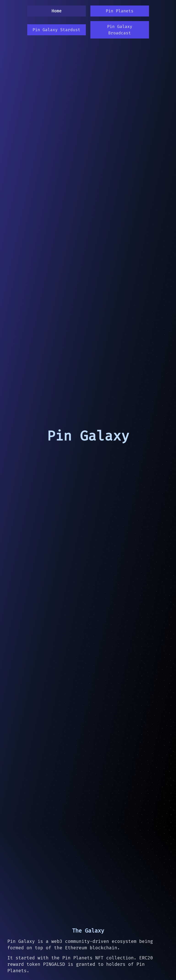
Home (57, 11)
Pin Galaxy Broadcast (120, 30)
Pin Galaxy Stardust (56, 30)
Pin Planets (120, 11)
